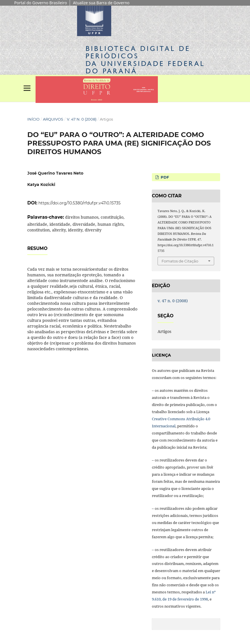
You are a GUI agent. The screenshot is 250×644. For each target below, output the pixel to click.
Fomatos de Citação (180, 261)
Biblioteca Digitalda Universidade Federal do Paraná (145, 60)
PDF (164, 177)
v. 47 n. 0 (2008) (82, 119)
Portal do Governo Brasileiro (41, 3)
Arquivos (53, 119)
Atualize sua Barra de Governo (101, 3)
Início (33, 119)
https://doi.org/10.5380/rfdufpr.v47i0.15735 (79, 203)
